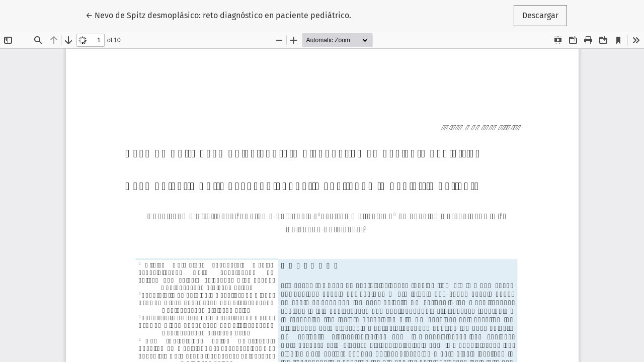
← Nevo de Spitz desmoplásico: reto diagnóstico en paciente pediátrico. (218, 15)
